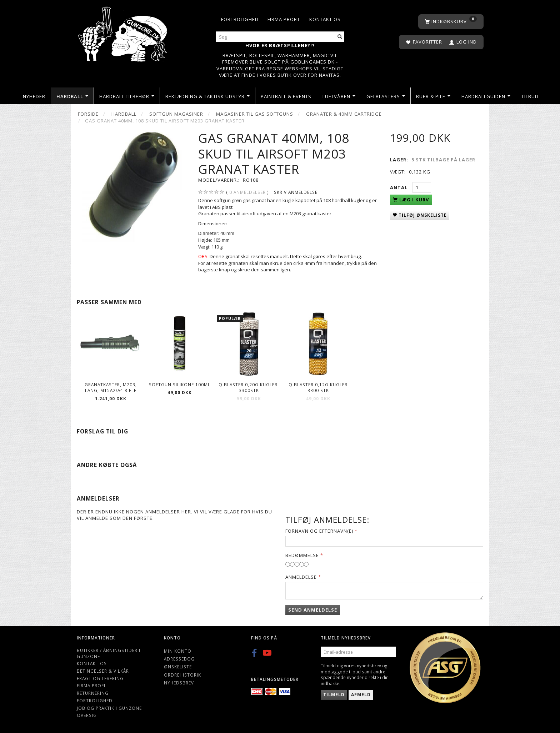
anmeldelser (247, 192)
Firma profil (284, 19)
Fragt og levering (100, 678)
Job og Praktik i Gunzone (109, 708)
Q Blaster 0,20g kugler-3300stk (249, 388)
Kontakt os (325, 19)
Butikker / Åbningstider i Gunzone (109, 653)
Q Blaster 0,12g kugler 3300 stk (318, 388)
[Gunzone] (123, 32)
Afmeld (361, 695)
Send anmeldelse (313, 610)
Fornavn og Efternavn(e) (319, 531)
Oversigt (88, 715)
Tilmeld (334, 695)
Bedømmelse (302, 555)
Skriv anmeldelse (296, 192)
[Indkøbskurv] (451, 22)
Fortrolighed (240, 19)
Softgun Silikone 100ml (180, 385)
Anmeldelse (301, 577)
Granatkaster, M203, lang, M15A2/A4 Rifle (111, 388)
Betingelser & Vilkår (103, 671)
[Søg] (340, 37)
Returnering (93, 693)
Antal (399, 187)
